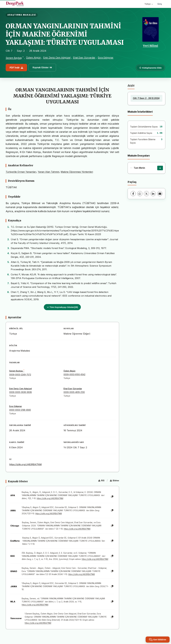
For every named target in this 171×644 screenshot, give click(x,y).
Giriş (160, 4)
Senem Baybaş (14, 58)
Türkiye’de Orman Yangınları (21, 172)
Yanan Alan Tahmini (48, 172)
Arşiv (131, 85)
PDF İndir (16, 68)
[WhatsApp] (140, 194)
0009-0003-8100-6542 (74, 374)
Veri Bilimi (151, 46)
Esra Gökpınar (106, 58)
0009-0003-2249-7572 (20, 375)
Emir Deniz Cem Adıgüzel (57, 58)
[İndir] (160, 168)
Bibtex (114, 480)
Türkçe (149, 4)
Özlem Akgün (33, 58)
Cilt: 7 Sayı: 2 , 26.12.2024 (146, 98)
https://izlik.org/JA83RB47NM (25, 464)
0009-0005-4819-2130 (74, 392)
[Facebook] (133, 194)
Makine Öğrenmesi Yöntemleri (77, 172)
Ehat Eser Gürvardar (84, 58)
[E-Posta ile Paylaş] (160, 194)
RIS (101, 480)
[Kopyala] (112, 497)
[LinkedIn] (153, 194)
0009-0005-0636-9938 (20, 392)
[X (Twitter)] (146, 194)
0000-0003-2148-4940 (20, 410)
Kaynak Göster (42, 67)
